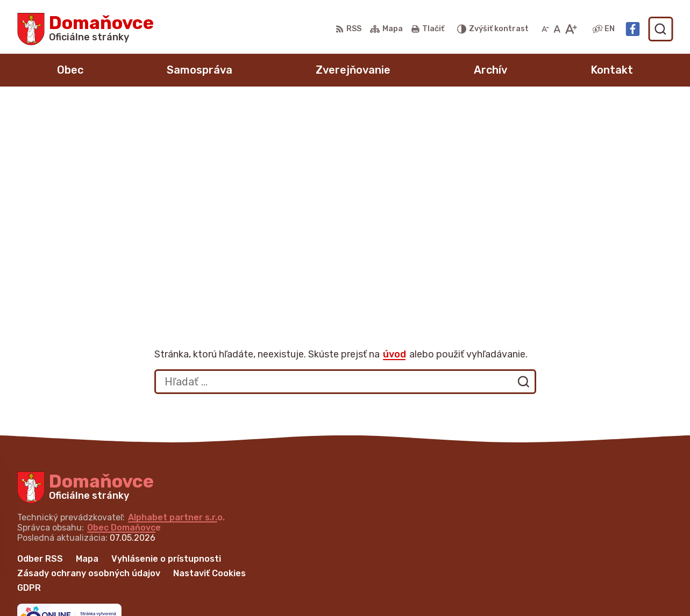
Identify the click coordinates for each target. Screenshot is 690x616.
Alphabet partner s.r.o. (176, 307)
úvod (394, 144)
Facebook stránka (535, 593)
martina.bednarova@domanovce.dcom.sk (584, 580)
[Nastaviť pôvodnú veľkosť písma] (557, 29)
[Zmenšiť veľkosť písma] (545, 29)
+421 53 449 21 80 (535, 556)
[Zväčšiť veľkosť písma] (571, 29)
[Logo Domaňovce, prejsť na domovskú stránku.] (86, 29)
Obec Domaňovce (124, 317)
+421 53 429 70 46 (536, 568)
